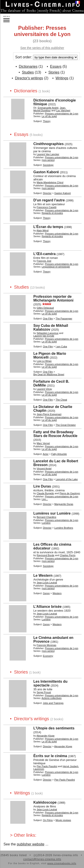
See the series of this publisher (42, 48)
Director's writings (29, 78)
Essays (56, 67)
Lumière (46, 523)
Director (47, 193)
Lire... (45, 499)
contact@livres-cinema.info (42, 859)
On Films (48, 820)
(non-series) (48, 160)
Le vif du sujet (49, 116)
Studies (28, 72)
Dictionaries (28, 67)
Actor (46, 454)
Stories (54, 72)
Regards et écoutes (52, 213)
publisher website (31, 844)
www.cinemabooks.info (62, 863)
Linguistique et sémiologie (56, 267)
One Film (48, 319)
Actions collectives (51, 698)
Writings (62, 78)
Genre (46, 593)
